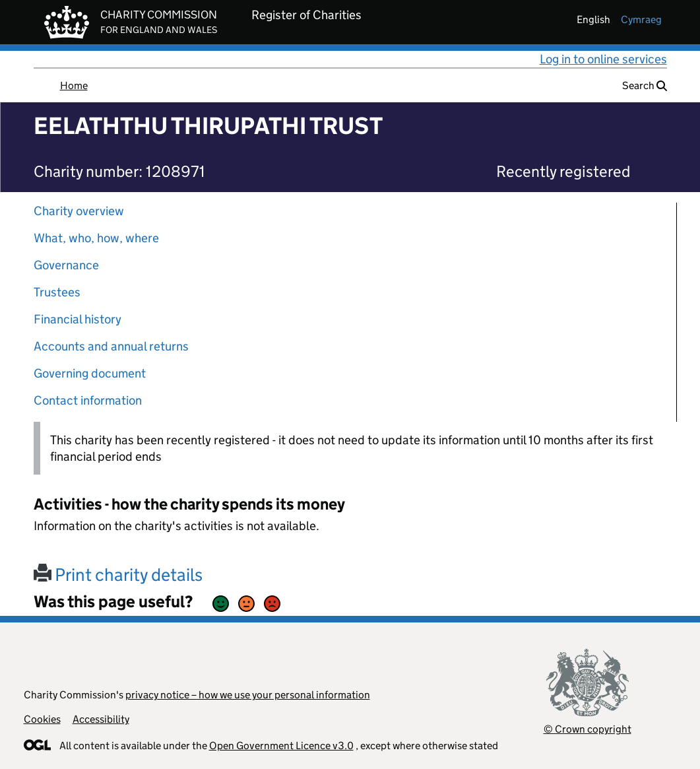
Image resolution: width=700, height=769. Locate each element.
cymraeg (641, 19)
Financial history (78, 319)
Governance (66, 265)
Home (74, 85)
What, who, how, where (96, 238)
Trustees (57, 292)
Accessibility (101, 719)
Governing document (90, 373)
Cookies (42, 719)
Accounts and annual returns (111, 346)
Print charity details (118, 575)
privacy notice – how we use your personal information (248, 695)
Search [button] (645, 85)
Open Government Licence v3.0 (281, 746)
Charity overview (79, 211)
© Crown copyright (588, 729)
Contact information (88, 400)
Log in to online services (603, 59)
